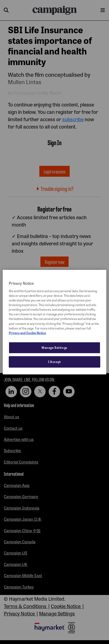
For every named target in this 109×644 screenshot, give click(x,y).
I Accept (54, 362)
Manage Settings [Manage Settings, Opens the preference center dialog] (54, 347)
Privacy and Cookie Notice (27, 333)
